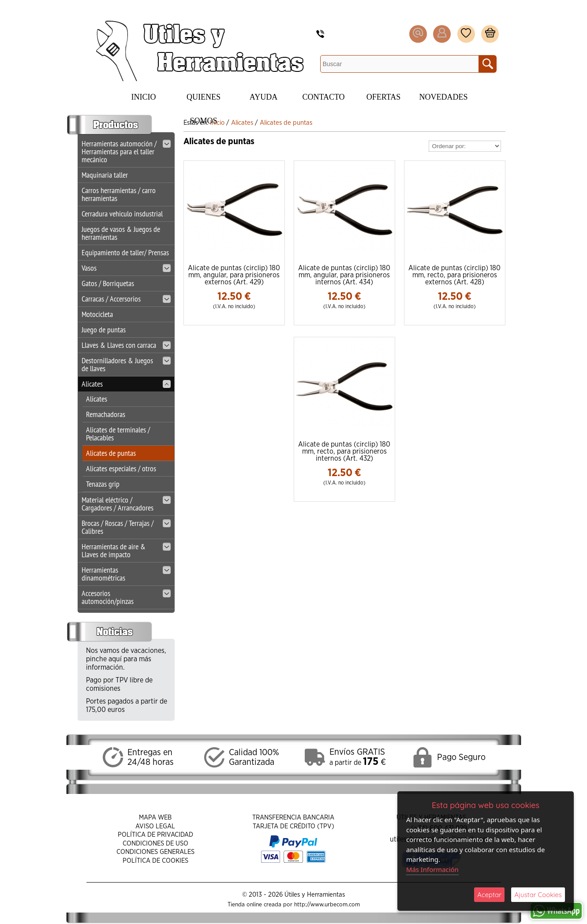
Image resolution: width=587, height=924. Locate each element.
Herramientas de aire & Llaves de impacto (126, 550)
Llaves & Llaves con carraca (126, 345)
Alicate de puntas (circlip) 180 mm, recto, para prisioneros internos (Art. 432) (344, 451)
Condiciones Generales (155, 852)
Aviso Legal (155, 826)
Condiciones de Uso (155, 844)
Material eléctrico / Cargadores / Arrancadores (126, 504)
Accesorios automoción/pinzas (126, 597)
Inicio (144, 97)
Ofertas (384, 97)
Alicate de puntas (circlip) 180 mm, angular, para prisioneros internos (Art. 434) (344, 275)
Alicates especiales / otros (121, 468)
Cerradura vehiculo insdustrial (122, 214)
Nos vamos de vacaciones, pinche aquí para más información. (126, 659)
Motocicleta (97, 314)
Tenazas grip (103, 484)
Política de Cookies (155, 861)
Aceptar (489, 895)
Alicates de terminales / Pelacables (118, 434)
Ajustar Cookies (538, 895)
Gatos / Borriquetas (108, 283)
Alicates (126, 384)
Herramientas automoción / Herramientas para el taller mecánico (126, 151)
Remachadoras (106, 414)
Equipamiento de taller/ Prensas (125, 252)
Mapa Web (155, 818)
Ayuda (264, 97)
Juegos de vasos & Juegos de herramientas (121, 233)
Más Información (433, 869)
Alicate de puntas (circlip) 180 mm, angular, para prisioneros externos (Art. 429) (234, 275)
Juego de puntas (104, 330)
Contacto (323, 97)
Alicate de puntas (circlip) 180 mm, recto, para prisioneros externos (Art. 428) (454, 275)
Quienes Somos (204, 101)
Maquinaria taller (105, 175)
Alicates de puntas (111, 453)
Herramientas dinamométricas (126, 574)
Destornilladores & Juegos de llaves (126, 364)
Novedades (444, 97)
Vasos (126, 268)
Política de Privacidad (155, 835)
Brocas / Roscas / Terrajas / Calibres (126, 527)
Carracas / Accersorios (126, 299)
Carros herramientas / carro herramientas (119, 194)
